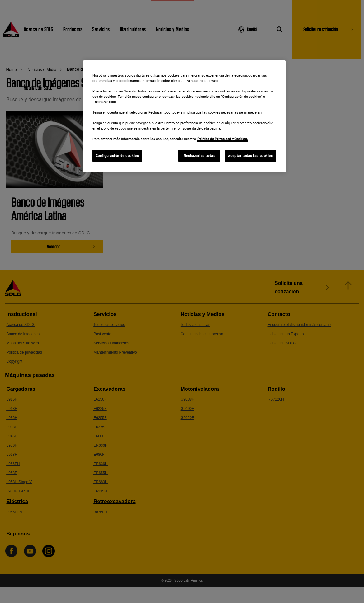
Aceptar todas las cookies (250, 156)
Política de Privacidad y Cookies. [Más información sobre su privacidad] (223, 139)
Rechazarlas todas (200, 156)
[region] (184, 117)
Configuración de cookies (117, 156)
